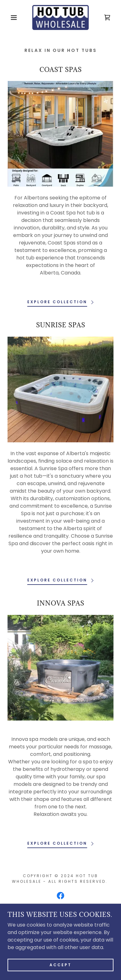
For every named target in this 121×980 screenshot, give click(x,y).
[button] (9, 18)
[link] (60, 18)
